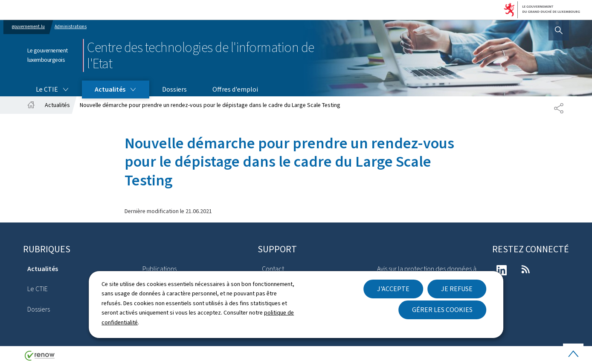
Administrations (71, 27)
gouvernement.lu (28, 27)
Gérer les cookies (442, 310)
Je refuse (457, 289)
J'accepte (393, 289)
